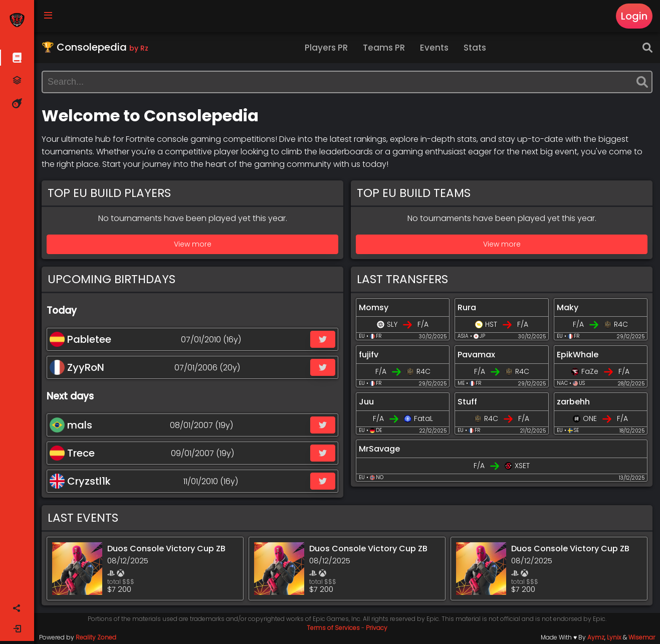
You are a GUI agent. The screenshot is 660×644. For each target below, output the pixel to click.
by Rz (139, 48)
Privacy (377, 628)
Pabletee (80, 339)
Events (434, 48)
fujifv (369, 355)
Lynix (614, 637)
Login (634, 16)
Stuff (467, 402)
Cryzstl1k (80, 481)
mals (71, 425)
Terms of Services (333, 628)
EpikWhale (578, 355)
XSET (522, 466)
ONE (590, 418)
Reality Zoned (96, 637)
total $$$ (121, 582)
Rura (467, 307)
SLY (392, 324)
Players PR (326, 48)
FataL (423, 418)
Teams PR (384, 48)
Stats (475, 48)
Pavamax (476, 355)
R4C (621, 324)
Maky (568, 307)
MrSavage (379, 449)
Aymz (596, 637)
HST (491, 324)
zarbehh (573, 402)
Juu (366, 402)
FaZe (590, 371)
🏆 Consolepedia (95, 47)
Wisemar (642, 637)
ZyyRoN (77, 367)
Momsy (374, 307)
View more (193, 244)
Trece (72, 453)
